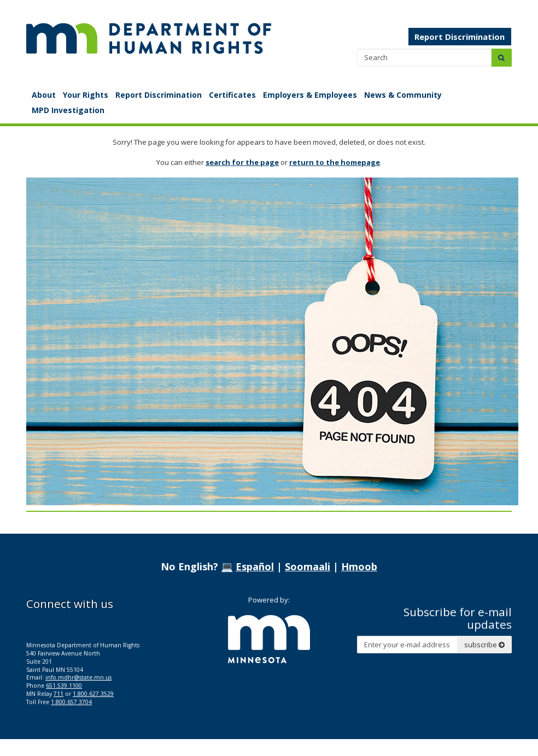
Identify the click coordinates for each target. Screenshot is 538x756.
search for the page (242, 162)
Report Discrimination (460, 37)
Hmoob (359, 566)
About (44, 95)
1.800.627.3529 (93, 694)
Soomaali (308, 566)
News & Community (403, 95)
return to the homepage (335, 162)
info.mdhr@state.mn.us (78, 677)
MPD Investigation (68, 110)
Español (255, 566)
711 (59, 694)
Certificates (232, 95)
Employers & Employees (310, 95)
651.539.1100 (64, 686)
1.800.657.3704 (71, 702)
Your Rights (86, 95)
